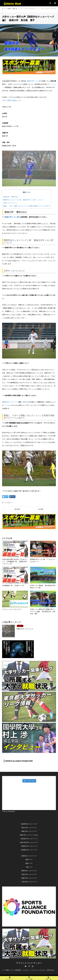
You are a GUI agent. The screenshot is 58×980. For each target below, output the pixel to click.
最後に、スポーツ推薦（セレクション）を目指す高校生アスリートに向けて (27, 206)
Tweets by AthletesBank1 (9, 811)
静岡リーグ (29, 860)
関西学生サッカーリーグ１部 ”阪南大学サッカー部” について (23, 200)
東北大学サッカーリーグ (29, 828)
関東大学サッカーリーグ (29, 831)
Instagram (33, 966)
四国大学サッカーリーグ (29, 878)
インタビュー (9, 503)
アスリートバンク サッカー (29, 963)
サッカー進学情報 (15, 970)
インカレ (8, 405)
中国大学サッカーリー (28, 874)
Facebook (29, 966)
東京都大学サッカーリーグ (29, 839)
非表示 (28, 192)
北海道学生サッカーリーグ (29, 824)
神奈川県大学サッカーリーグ (29, 842)
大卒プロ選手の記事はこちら (12, 100)
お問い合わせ (50, 970)
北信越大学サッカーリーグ (29, 850)
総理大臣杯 (27, 402)
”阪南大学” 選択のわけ (11, 197)
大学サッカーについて (10, 203)
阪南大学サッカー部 (34, 81)
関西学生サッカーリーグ (10, 402)
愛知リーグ (29, 863)
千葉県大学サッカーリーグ (29, 846)
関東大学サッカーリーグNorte (29, 835)
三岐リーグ (29, 867)
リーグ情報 (6, 970)
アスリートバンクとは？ (38, 970)
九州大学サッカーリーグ (29, 882)
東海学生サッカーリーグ (29, 856)
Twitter (26, 966)
